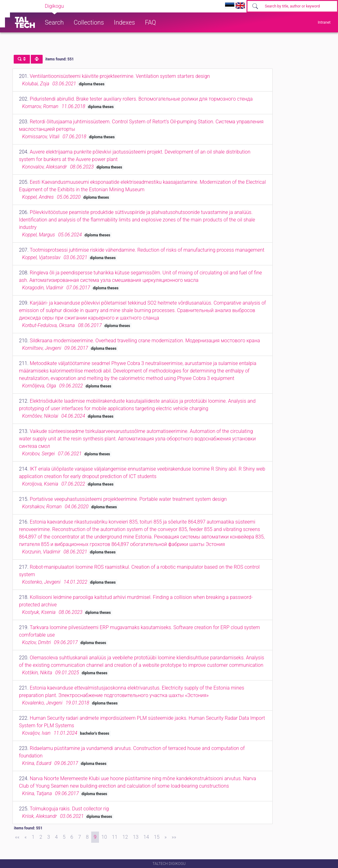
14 (146, 837)
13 (136, 837)
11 (115, 837)
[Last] (174, 837)
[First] (17, 837)
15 (157, 837)
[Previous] (26, 837)
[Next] (165, 837)
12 (125, 837)
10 (104, 837)
